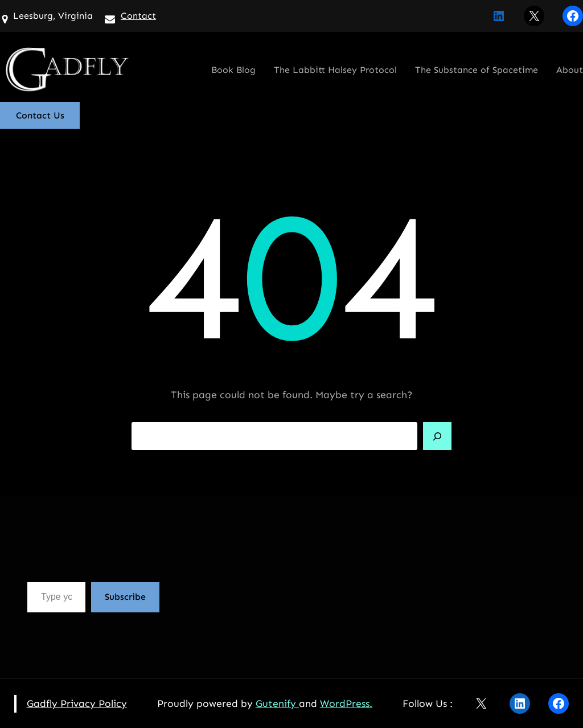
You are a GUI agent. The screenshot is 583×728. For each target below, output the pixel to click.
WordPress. (346, 704)
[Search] (437, 436)
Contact (138, 16)
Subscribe (125, 597)
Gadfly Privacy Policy (77, 704)
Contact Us (40, 115)
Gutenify (277, 704)
